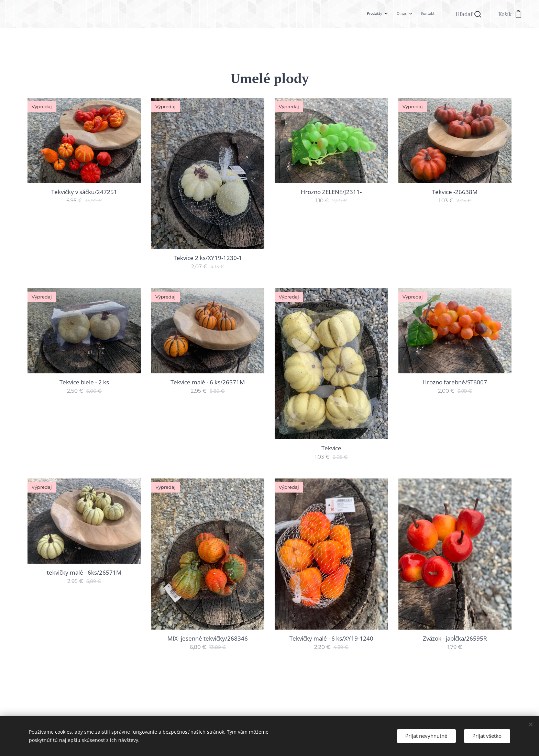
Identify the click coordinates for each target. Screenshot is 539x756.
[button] (468, 14)
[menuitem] (409, 14)
